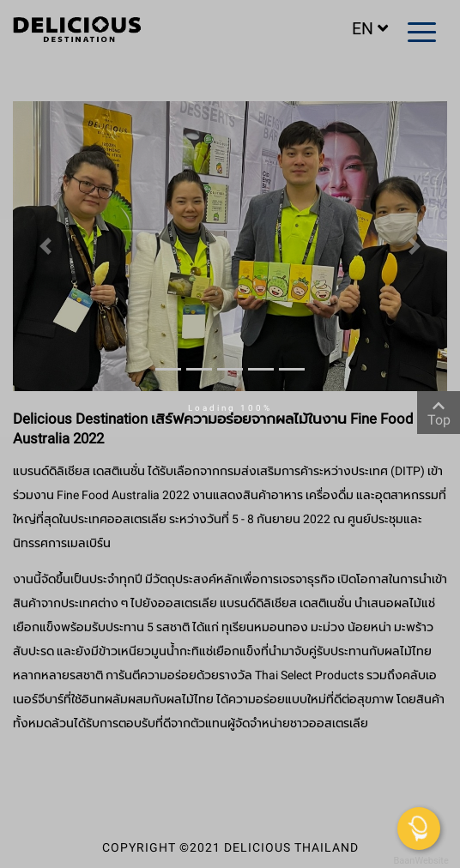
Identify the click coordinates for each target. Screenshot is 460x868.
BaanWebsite (420, 861)
